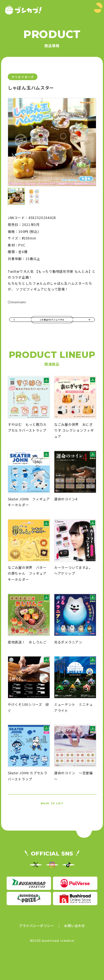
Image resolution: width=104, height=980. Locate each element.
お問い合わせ (75, 950)
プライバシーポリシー (36, 950)
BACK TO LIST (52, 814)
